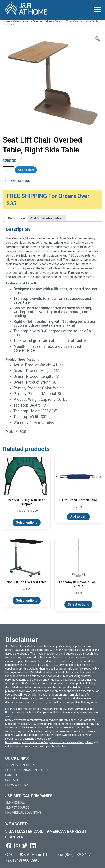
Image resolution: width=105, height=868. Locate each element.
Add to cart (26, 170)
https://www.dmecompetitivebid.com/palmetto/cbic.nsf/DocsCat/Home (50, 720)
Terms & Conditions (21, 765)
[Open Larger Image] (53, 82)
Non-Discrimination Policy (27, 770)
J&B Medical (15, 803)
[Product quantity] (8, 170)
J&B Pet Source (17, 808)
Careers (12, 775)
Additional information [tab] (46, 218)
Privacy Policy (17, 785)
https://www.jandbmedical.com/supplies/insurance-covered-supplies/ (49, 742)
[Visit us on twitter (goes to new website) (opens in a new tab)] (25, 846)
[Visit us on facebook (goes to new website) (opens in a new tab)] (9, 846)
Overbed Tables (43, 21)
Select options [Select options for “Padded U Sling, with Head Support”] (27, 523)
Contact (12, 780)
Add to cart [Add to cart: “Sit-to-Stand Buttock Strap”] (78, 517)
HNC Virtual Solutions (23, 813)
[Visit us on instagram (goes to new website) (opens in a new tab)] (17, 846)
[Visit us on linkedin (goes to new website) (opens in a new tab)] (33, 846)
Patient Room (22, 21)
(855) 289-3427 (78, 855)
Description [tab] (16, 218)
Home (7, 21)
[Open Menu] (98, 9)
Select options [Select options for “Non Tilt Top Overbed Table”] (27, 600)
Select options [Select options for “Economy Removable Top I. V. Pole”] (78, 604)
